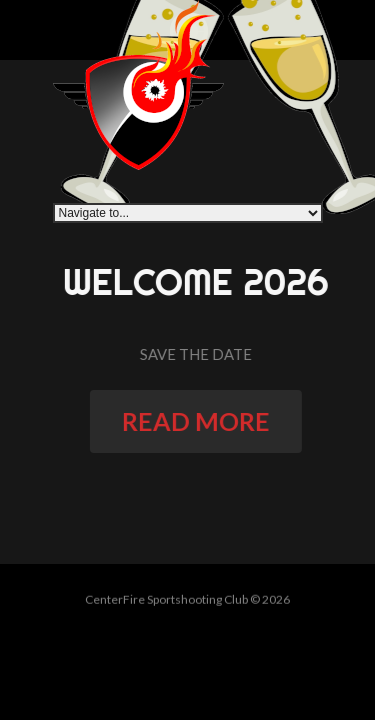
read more (200, 421)
